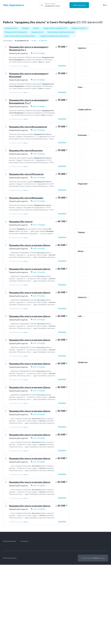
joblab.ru (81, 336)
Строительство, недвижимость (88, 223)
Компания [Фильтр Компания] (82, 137)
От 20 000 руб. (82, 61)
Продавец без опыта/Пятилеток (30, 187)
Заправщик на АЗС (11, 28)
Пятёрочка (81, 144)
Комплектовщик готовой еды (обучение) (61, 33)
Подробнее (62, 69)
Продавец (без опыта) (23, 239)
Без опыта (81, 93)
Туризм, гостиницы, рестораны (88, 196)
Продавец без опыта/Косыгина (29, 161)
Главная (5, 14)
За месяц (81, 238)
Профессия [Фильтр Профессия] (83, 364)
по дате (34, 42)
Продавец (25, 28)
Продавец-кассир (37, 33)
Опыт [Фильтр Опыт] (80, 89)
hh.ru (80, 326)
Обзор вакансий (9, 620)
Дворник (36, 28)
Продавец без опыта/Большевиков (32, 136)
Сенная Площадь (84, 267)
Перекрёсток (82, 148)
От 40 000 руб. (82, 68)
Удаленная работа (84, 129)
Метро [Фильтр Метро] (81, 253)
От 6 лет (80, 103)
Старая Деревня (83, 281)
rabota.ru (81, 342)
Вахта (80, 126)
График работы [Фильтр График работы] (85, 111)
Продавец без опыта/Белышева (29, 213)
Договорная (82, 54)
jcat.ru (80, 353)
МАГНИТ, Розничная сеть (86, 151)
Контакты (25, 620)
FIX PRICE (81, 155)
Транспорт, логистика (85, 200)
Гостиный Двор (83, 284)
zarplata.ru (81, 332)
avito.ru (80, 322)
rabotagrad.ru (82, 349)
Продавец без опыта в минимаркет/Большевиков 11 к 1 (31, 108)
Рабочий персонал (84, 193)
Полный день (82, 119)
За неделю (81, 242)
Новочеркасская (83, 277)
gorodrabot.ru (82, 346)
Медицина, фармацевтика (87, 219)
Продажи (81, 190)
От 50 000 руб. (82, 71)
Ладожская (82, 257)
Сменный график (84, 115)
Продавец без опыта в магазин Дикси (29, 266)
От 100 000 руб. (83, 78)
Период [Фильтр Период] (81, 234)
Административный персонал (88, 212)
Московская (82, 274)
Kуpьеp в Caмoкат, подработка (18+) (55, 28)
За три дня (81, 245)
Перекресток (82, 174)
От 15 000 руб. (82, 57)
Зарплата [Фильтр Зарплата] (82, 50)
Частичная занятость (85, 307)
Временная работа (84, 310)
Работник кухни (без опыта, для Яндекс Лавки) (20, 37)
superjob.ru (82, 329)
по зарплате (44, 42)
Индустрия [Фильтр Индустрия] (83, 186)
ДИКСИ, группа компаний (87, 171)
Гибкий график (83, 122)
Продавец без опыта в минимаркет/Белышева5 (25, 80)
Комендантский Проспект (87, 261)
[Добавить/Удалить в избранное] (6, 50)
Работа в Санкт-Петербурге (16, 14)
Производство (83, 203)
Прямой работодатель (85, 141)
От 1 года (81, 97)
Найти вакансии (80, 5)
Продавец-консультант (79, 28)
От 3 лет (80, 100)
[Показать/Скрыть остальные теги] (74, 37)
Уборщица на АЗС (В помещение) (16, 33)
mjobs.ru (81, 339)
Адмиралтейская (83, 264)
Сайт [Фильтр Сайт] (80, 318)
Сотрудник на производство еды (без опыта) (54, 37)
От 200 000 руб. (83, 81)
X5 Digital (81, 158)
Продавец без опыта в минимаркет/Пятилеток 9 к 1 (28, 51)
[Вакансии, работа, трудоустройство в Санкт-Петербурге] (14, 5)
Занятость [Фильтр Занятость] (82, 299)
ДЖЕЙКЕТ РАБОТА (84, 161)
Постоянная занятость (85, 303)
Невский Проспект (84, 271)
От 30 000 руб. (82, 64)
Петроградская (83, 288)
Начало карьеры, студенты (87, 216)
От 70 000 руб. (82, 74)
